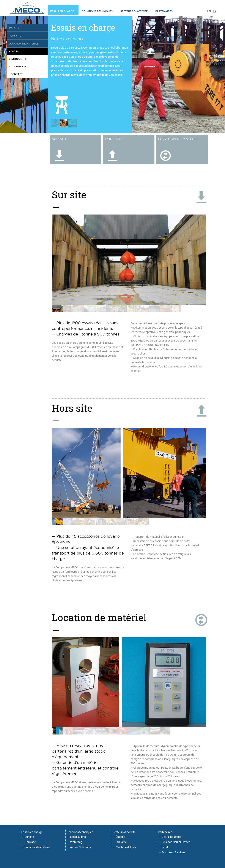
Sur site (14, 28)
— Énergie (119, 837)
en (209, 11)
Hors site (15, 36)
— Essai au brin (77, 837)
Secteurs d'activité (134, 11)
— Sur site (28, 837)
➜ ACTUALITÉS (17, 59)
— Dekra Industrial (170, 837)
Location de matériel (24, 44)
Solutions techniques (97, 11)
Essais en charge (62, 11)
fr (215, 11)
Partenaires (164, 11)
